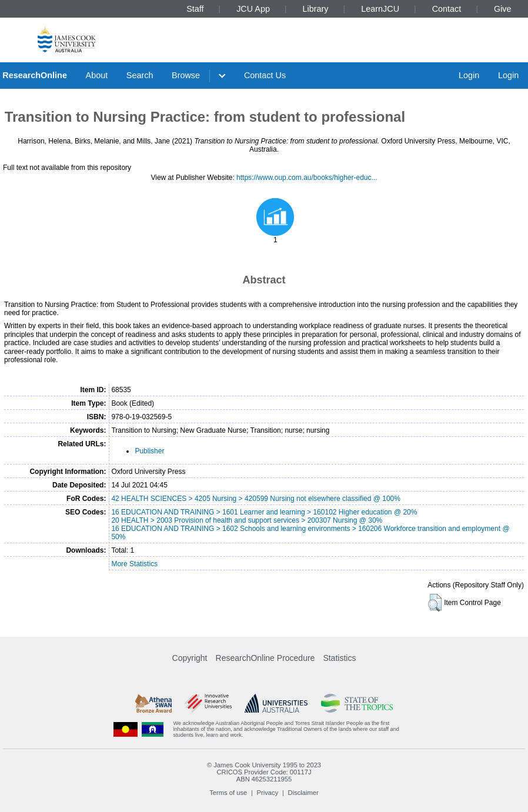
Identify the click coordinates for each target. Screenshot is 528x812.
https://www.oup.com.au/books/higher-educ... (307, 178)
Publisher (149, 451)
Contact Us (265, 75)
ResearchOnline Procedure (265, 658)
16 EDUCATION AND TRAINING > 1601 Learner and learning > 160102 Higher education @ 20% (264, 512)
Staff (195, 9)
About (97, 75)
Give (503, 9)
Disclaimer (303, 793)
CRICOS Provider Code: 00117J (264, 772)
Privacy (268, 793)
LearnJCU (380, 9)
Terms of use (228, 793)
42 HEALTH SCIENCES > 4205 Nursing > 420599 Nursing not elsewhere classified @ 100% (256, 499)
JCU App (253, 9)
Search (140, 75)
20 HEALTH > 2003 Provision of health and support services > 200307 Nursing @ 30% (247, 520)
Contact (447, 9)
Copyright (190, 658)
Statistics (339, 658)
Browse (186, 75)
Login (469, 75)
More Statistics (134, 564)
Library (316, 9)
